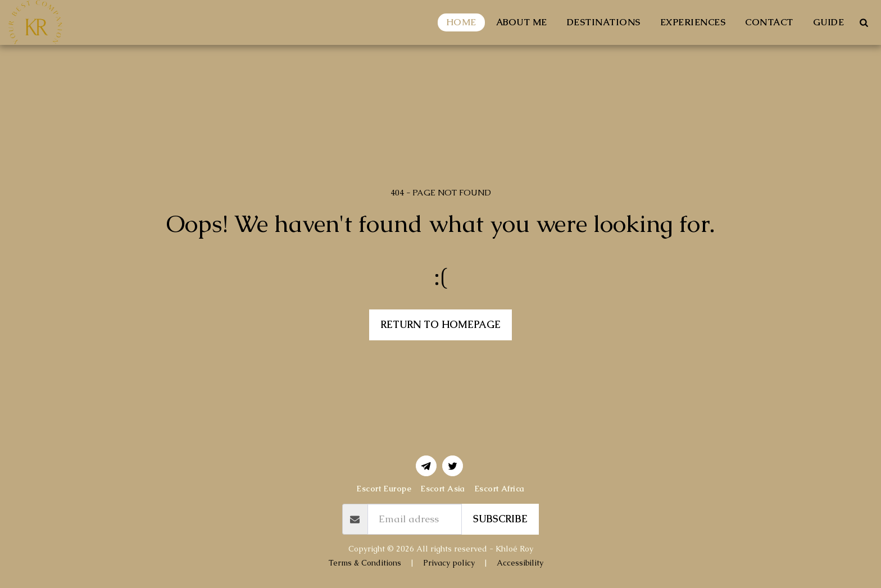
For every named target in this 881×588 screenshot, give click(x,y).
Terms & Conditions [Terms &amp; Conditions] (365, 563)
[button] (864, 22)
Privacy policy (449, 563)
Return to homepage (440, 325)
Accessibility (520, 563)
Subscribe (500, 519)
